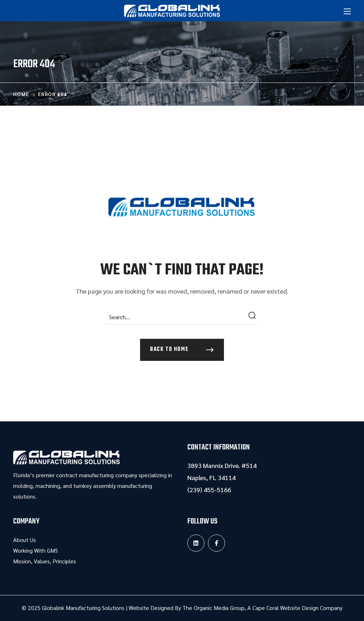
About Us (25, 540)
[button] (182, 350)
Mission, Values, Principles (45, 561)
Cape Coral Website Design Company (297, 608)
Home (21, 94)
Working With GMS (36, 550)
